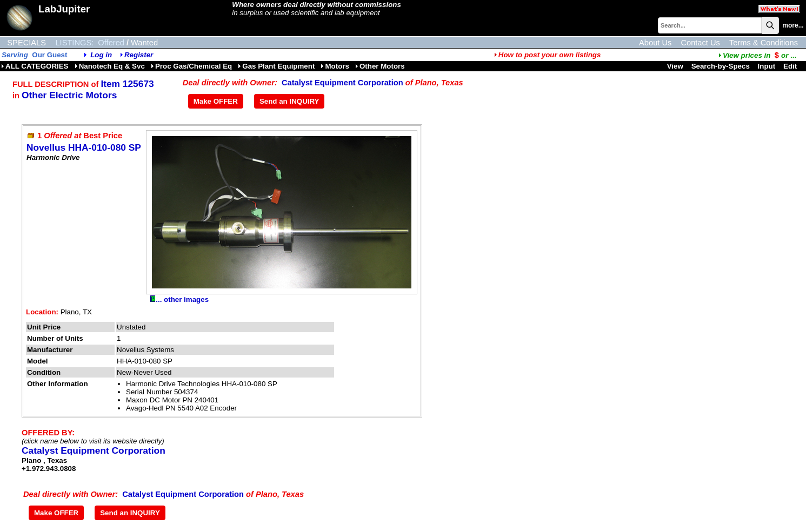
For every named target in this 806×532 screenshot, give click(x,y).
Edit (791, 66)
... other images (179, 299)
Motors (335, 66)
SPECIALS (26, 43)
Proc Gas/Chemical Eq (191, 66)
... (757, 55)
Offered (111, 43)
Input (767, 66)
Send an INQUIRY (289, 101)
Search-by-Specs (721, 66)
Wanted (144, 43)
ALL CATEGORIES (35, 66)
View (675, 66)
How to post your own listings (548, 55)
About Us (655, 43)
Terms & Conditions (764, 43)
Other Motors (380, 66)
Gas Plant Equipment (276, 66)
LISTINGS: (74, 43)
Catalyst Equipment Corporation (342, 83)
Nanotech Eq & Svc (110, 66)
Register (139, 55)
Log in (101, 55)
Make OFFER (216, 101)
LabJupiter (64, 9)
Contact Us (700, 43)
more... (793, 25)
